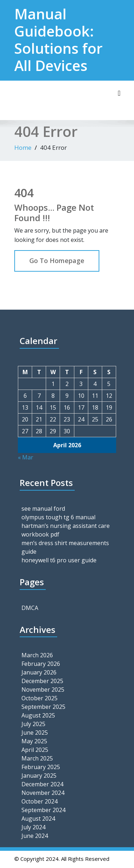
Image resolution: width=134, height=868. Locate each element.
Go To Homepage (57, 261)
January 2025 (39, 776)
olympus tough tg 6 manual (58, 517)
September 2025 (43, 707)
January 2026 (39, 672)
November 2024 (43, 793)
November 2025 (43, 690)
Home (23, 147)
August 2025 (38, 715)
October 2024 (39, 801)
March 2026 (37, 655)
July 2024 (33, 827)
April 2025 (35, 750)
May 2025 (34, 741)
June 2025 (35, 733)
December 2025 (42, 681)
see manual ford (43, 509)
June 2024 (35, 836)
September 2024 (43, 810)
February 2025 (41, 767)
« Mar (26, 457)
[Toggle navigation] (119, 93)
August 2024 (38, 819)
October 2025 (39, 698)
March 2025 (37, 758)
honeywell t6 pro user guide (59, 560)
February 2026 (41, 664)
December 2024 (42, 784)
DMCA (30, 608)
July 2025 (33, 724)
